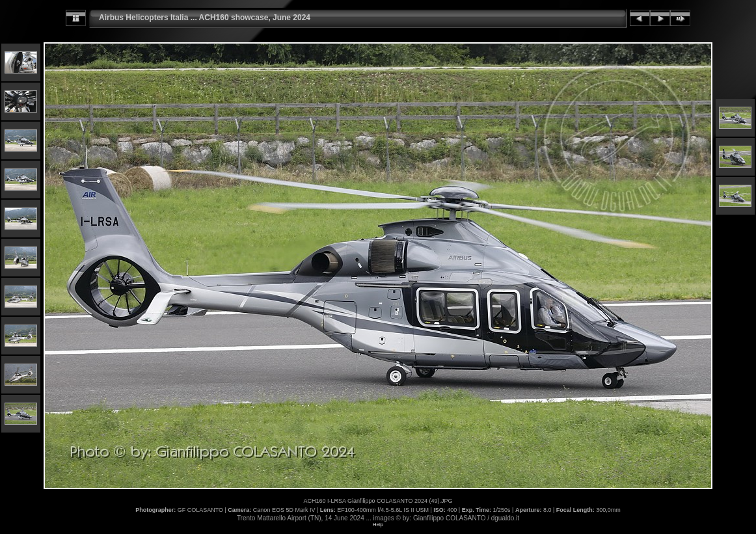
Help (378, 525)
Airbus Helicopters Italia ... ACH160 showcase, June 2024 (205, 18)
